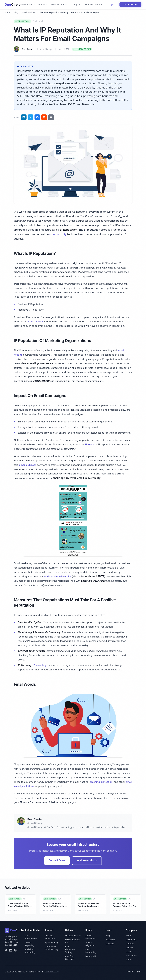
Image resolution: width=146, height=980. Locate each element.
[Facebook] (15, 950)
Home (7, 12)
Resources (110, 940)
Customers (88, 4)
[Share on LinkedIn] (24, 117)
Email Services (28, 12)
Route (65, 4)
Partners (99, 4)
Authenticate (28, 4)
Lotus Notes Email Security (51, 948)
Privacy (130, 972)
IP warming (39, 665)
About (129, 936)
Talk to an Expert (130, 4)
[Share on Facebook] (37, 117)
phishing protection (101, 782)
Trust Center (132, 956)
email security (58, 234)
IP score (90, 444)
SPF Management (31, 937)
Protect (43, 4)
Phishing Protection (50, 937)
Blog (16, 12)
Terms (139, 972)
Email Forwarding (91, 951)
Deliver (54, 4)
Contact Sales (57, 860)
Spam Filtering (52, 942)
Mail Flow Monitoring (30, 951)
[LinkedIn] (11, 950)
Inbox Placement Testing (70, 949)
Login (111, 4)
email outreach (28, 465)
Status (129, 960)
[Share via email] (51, 117)
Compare (76, 4)
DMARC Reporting (29, 944)
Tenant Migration (90, 944)
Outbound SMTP (73, 936)
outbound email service (58, 576)
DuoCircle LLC (11, 945)
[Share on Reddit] (44, 117)
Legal (128, 952)
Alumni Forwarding (91, 937)
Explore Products (87, 860)
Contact (129, 948)
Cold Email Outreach (70, 958)
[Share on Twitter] (31, 117)
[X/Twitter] (6, 950)
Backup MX (91, 956)
